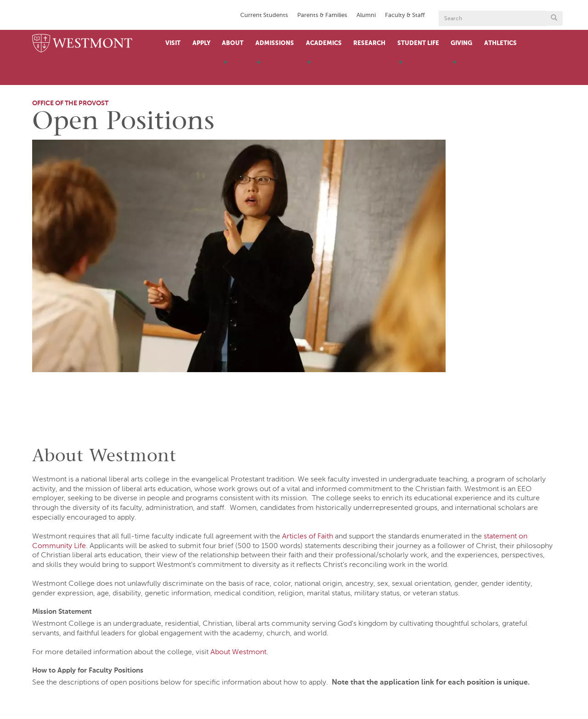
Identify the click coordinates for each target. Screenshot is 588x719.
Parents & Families (322, 15)
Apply (201, 43)
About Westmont (238, 652)
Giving (461, 43)
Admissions (275, 43)
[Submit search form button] (554, 18)
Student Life (418, 43)
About (233, 43)
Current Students (264, 15)
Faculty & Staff (405, 15)
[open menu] (226, 71)
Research (369, 43)
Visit (173, 43)
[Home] (82, 44)
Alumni (366, 15)
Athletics (500, 43)
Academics (324, 43)
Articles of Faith (308, 537)
